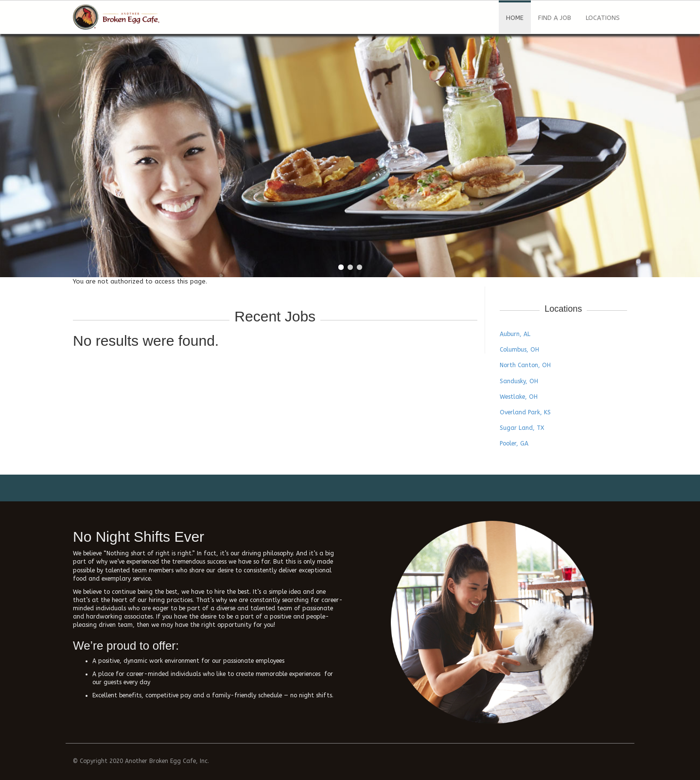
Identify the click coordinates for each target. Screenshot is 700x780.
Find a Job (555, 18)
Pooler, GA (514, 443)
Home (515, 18)
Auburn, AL (515, 334)
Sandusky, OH (519, 381)
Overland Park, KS (525, 412)
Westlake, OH (519, 397)
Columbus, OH (519, 350)
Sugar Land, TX (522, 428)
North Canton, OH (525, 365)
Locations (603, 18)
